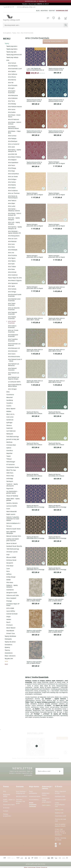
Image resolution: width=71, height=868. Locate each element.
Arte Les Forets (13, 176)
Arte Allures (12, 77)
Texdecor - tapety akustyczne (12, 485)
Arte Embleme (13, 98)
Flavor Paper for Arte (15, 278)
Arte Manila (12, 185)
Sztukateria (9, 645)
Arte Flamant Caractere (12, 369)
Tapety (7, 43)
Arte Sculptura (13, 190)
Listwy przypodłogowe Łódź (60, 805)
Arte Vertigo (12, 292)
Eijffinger (9, 423)
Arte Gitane (12, 188)
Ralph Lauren (11, 514)
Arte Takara (12, 261)
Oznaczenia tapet (9, 805)
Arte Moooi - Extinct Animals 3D (15, 214)
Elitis (8, 392)
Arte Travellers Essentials (13, 340)
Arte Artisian (12, 272)
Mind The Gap (11, 470)
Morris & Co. (11, 414)
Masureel (10, 397)
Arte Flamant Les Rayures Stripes (14, 378)
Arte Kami (11, 264)
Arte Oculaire (12, 255)
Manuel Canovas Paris (14, 536)
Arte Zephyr (12, 71)
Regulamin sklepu (7, 795)
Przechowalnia (34, 800)
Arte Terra (11, 101)
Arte (8, 60)
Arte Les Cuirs (13, 239)
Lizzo (8, 568)
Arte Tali (11, 83)
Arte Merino (12, 80)
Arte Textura (12, 201)
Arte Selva (11, 247)
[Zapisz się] (60, 771)
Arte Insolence (13, 275)
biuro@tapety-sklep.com (26, 7)
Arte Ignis (11, 88)
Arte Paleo (11, 269)
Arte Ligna (11, 286)
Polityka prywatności (7, 815)
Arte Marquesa (13, 95)
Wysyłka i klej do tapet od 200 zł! (35, 4)
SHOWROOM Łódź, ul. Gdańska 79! (36, 1)
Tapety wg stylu (11, 52)
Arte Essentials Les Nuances (14, 345)
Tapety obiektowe (10, 636)
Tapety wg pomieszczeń (14, 55)
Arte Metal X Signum (15, 280)
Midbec (9, 411)
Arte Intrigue (12, 389)
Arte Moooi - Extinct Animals (15, 123)
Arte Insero (12, 354)
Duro (8, 571)
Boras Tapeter (11, 409)
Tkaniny (7, 650)
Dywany (7, 647)
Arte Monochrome (14, 357)
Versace (9, 526)
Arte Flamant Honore (15, 107)
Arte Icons (11, 244)
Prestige (9, 601)
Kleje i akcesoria (10, 656)
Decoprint (10, 563)
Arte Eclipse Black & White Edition (15, 385)
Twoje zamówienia (33, 792)
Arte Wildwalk (13, 250)
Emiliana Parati (11, 560)
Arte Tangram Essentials (13, 313)
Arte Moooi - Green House (14, 116)
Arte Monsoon (13, 351)
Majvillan (9, 453)
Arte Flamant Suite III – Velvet (15, 360)
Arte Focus (12, 165)
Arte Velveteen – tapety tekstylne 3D (14, 232)
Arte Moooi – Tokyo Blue (14, 132)
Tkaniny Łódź (59, 810)
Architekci (44, 11)
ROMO (9, 580)
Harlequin (10, 481)
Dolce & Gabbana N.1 (13, 523)
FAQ (4, 791)
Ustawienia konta (35, 796)
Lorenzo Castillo (12, 506)
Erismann (10, 625)
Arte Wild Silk (13, 154)
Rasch (8, 622)
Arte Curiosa (12, 136)
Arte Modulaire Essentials (13, 336)
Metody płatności (22, 796)
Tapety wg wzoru (12, 46)
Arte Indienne (13, 74)
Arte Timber (12, 267)
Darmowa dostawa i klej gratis (21, 801)
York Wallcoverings (13, 437)
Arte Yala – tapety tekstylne (14, 219)
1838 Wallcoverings (13, 549)
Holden (9, 619)
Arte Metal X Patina (14, 157)
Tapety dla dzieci (10, 642)
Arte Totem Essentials (12, 304)
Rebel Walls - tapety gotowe (13, 499)
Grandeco (10, 450)
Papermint (10, 489)
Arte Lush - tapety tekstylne (14, 223)
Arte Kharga (12, 168)
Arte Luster (12, 206)
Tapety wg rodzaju (12, 57)
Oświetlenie (9, 653)
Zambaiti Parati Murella (14, 546)
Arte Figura (12, 258)
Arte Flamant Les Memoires (14, 365)
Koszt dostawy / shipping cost (21, 792)
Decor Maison (11, 628)
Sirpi (8, 555)
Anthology (10, 478)
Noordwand (10, 631)
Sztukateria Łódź (60, 800)
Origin (9, 617)
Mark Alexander (12, 511)
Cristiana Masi (11, 445)
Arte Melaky (12, 104)
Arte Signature (13, 283)
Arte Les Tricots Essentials (13, 331)
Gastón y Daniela (12, 503)
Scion (8, 509)
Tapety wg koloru (12, 49)
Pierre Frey (10, 476)
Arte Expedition (13, 162)
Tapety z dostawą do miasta (61, 839)
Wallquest (10, 434)
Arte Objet (12, 203)
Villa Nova (10, 582)
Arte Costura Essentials (12, 327)
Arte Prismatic (13, 85)
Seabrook (9, 428)
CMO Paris (10, 473)
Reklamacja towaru (46, 794)
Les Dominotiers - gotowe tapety (12, 492)
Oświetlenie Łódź (61, 816)
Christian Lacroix (12, 552)
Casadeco (10, 403)
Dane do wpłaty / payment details (60, 825)
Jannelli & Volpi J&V (13, 439)
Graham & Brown (12, 614)
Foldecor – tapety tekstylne (12, 586)
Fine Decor (10, 566)
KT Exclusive (10, 464)
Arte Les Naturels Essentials (14, 309)
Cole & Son (10, 417)
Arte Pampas (12, 138)
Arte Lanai (11, 147)
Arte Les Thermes (14, 193)
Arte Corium (12, 63)
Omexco (9, 425)
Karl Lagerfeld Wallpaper (11, 532)
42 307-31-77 (9, 7)
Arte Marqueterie (14, 236)
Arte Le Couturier (14, 144)
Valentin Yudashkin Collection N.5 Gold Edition (13, 519)
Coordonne (10, 590)
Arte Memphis (13, 66)
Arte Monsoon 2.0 (14, 348)
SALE (6, 664)
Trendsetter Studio (13, 467)
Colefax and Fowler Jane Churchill (13, 540)
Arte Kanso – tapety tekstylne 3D (15, 150)
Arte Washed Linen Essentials (14, 300)
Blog (38, 11)
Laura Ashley (11, 611)
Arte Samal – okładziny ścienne (14, 210)
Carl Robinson (11, 431)
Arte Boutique (13, 141)
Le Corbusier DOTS (14, 382)
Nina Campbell (11, 598)
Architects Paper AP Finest (13, 605)
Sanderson (10, 420)
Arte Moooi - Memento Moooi (13, 128)
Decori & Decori (12, 543)
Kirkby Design (11, 577)
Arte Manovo (12, 241)
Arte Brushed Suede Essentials (15, 295)
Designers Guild (12, 593)
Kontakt (52, 11)
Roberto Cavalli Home (13, 529)
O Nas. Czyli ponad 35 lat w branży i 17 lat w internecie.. (60, 832)
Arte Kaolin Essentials (12, 92)
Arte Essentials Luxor (15, 69)
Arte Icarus (12, 109)
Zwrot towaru (46, 805)
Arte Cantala (12, 289)
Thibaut (9, 459)
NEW (6, 661)
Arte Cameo (12, 182)
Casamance (10, 395)
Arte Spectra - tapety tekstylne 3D (15, 228)
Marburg (9, 442)
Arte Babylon (12, 160)
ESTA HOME (10, 608)
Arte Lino (11, 253)
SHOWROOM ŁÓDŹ (62, 11)
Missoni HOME (11, 557)
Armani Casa (11, 633)
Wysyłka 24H (9, 659)
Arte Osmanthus (13, 174)
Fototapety (8, 639)
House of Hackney (12, 496)
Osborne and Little (13, 595)
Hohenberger (11, 462)
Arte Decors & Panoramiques (13, 197)
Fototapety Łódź (60, 796)
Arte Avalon (12, 112)
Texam (9, 456)
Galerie (9, 448)
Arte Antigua (12, 179)
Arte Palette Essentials (12, 318)
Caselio (9, 406)
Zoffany (9, 574)
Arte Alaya (11, 171)
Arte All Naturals (14, 119)
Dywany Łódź (59, 813)
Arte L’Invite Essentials (12, 322)
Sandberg (10, 400)
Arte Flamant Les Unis (14, 374)
